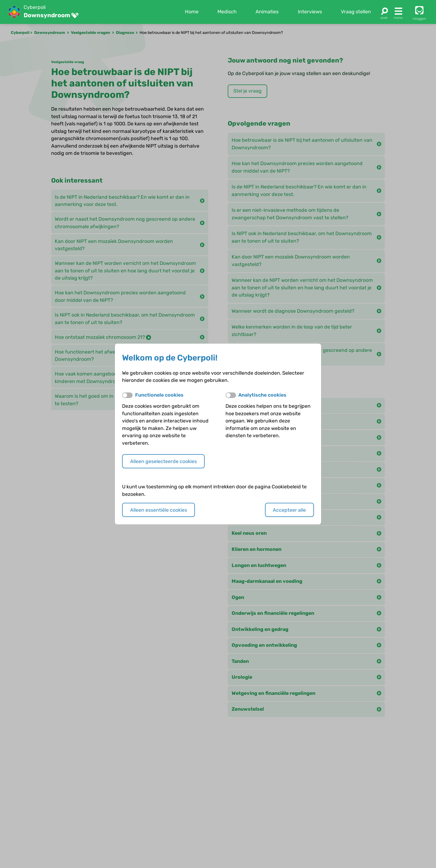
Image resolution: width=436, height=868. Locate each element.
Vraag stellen (356, 12)
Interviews (310, 12)
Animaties (267, 12)
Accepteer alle (289, 510)
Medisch (227, 12)
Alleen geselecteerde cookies (163, 461)
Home (192, 12)
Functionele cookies (159, 395)
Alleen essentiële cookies (159, 510)
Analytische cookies (262, 395)
